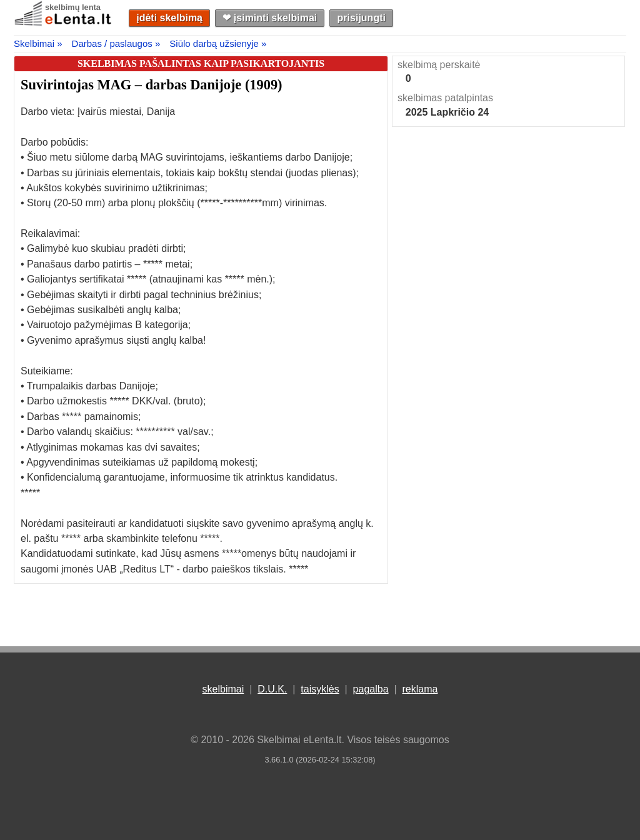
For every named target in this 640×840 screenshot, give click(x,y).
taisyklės (320, 689)
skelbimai (223, 689)
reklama (420, 689)
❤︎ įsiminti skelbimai (270, 18)
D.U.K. (272, 689)
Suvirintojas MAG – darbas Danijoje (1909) (152, 85)
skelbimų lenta (73, 7)
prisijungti (362, 18)
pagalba (371, 689)
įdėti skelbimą (169, 18)
